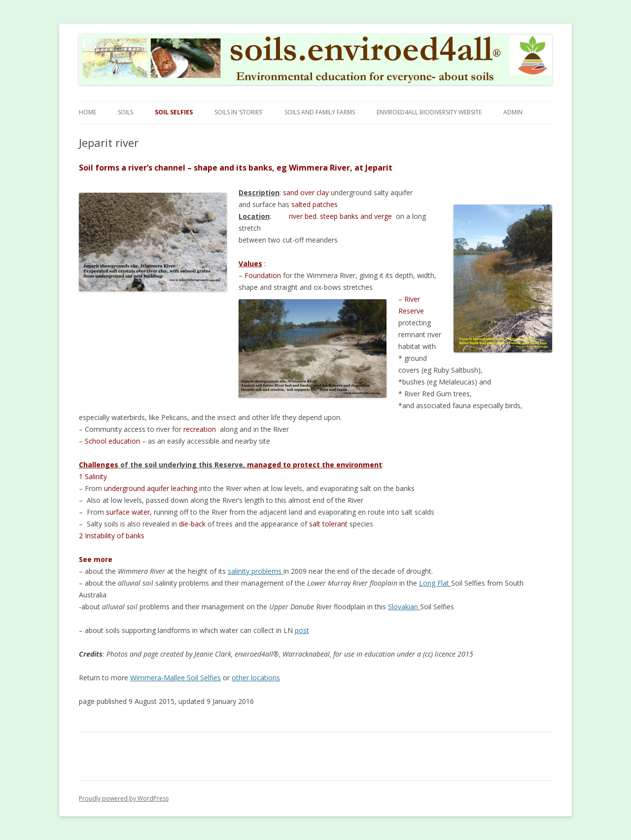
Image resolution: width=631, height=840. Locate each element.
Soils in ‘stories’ (239, 112)
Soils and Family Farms (320, 112)
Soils (125, 112)
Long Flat (435, 583)
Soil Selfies (174, 112)
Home (88, 112)
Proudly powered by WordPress (124, 798)
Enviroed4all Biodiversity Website (429, 112)
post (302, 630)
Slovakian (404, 607)
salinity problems (256, 571)
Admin (513, 112)
